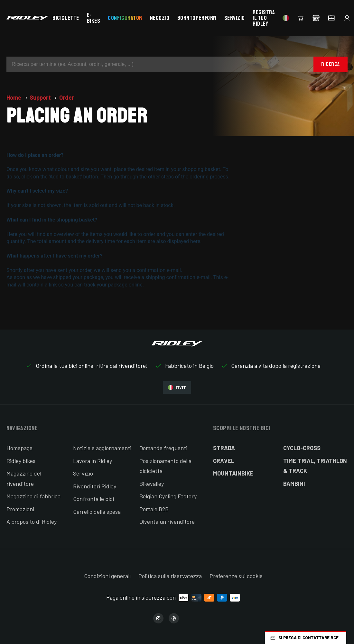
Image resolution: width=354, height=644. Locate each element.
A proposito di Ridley (32, 522)
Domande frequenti (163, 448)
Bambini (294, 484)
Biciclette (66, 18)
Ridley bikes (21, 461)
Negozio (160, 18)
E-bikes (94, 18)
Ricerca (331, 64)
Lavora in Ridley (93, 461)
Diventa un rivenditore (167, 522)
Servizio (235, 18)
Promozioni (20, 509)
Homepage (19, 448)
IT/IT (177, 388)
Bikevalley (152, 484)
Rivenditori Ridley (95, 486)
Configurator (125, 18)
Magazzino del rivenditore (24, 478)
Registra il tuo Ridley (264, 18)
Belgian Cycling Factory (168, 496)
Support (41, 97)
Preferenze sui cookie (236, 576)
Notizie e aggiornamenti (102, 448)
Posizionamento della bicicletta (165, 466)
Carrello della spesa (97, 512)
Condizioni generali (107, 576)
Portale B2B (154, 509)
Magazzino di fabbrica (33, 496)
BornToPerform (197, 18)
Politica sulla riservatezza (170, 576)
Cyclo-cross (302, 448)
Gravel (224, 461)
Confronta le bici (93, 499)
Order (67, 97)
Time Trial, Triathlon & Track (315, 466)
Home (14, 97)
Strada (224, 448)
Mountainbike (233, 473)
